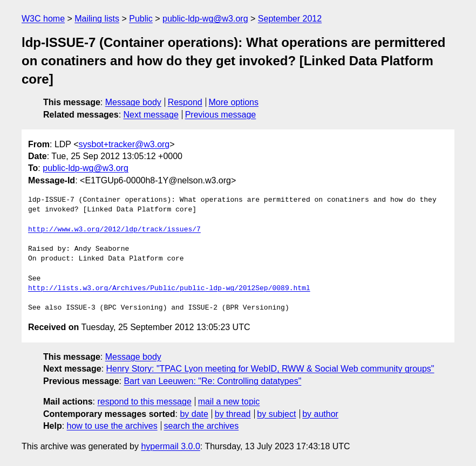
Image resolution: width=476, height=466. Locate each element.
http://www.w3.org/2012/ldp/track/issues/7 (114, 230)
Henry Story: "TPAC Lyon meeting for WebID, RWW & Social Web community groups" (270, 369)
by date (194, 414)
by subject (276, 414)
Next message (151, 115)
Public (141, 19)
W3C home (43, 19)
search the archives (202, 426)
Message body (133, 102)
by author (320, 414)
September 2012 (290, 19)
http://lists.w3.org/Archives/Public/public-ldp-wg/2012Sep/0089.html (169, 289)
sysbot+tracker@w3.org (124, 144)
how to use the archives (112, 426)
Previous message (221, 115)
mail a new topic (229, 402)
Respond (185, 102)
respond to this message (144, 402)
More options (234, 102)
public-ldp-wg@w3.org (205, 19)
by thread (233, 414)
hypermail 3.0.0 (170, 446)
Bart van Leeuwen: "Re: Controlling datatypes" (212, 381)
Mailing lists (97, 19)
